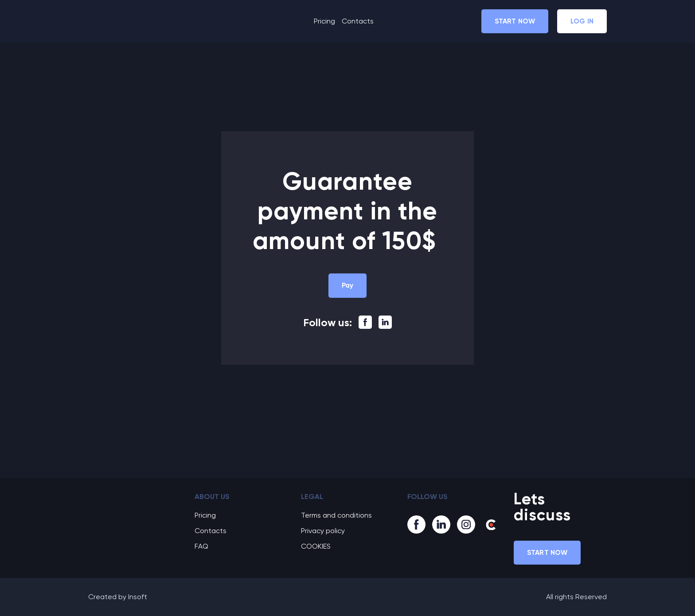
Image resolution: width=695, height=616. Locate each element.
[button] (515, 21)
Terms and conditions (336, 515)
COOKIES (316, 546)
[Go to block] (135, 504)
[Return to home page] (129, 21)
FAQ (201, 546)
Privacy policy (323, 531)
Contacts (358, 21)
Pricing (324, 21)
